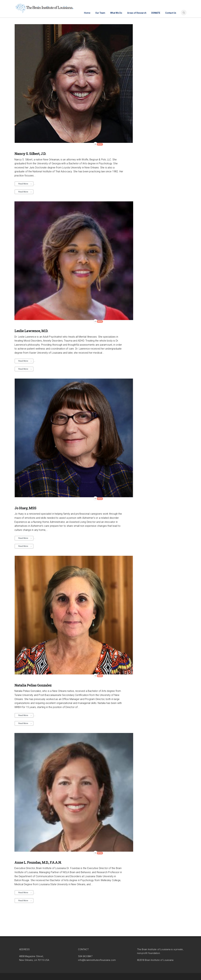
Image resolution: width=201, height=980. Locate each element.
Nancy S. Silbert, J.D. (30, 154)
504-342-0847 (85, 956)
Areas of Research (137, 13)
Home (87, 13)
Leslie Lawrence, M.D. (31, 331)
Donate (156, 13)
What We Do (116, 13)
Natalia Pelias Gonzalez (33, 685)
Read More (23, 184)
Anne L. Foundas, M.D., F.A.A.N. (38, 862)
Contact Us (171, 13)
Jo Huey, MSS (25, 508)
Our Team (100, 13)
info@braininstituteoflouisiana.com (97, 960)
